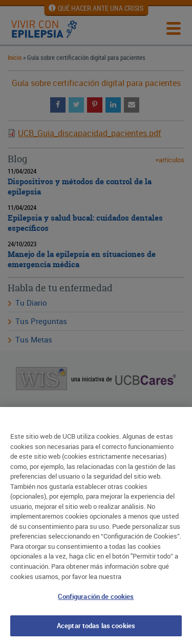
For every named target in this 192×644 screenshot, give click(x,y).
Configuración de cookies (96, 598)
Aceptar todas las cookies (96, 628)
